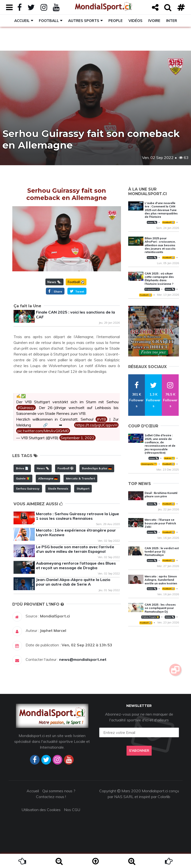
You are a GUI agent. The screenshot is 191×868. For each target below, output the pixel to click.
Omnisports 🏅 (149, 464)
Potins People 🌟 (150, 617)
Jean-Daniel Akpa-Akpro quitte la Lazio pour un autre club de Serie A (73, 582)
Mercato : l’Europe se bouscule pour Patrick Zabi (160, 523)
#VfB (101, 419)
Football (49, 21)
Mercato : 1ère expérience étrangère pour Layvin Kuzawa (76, 532)
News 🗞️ (54, 282)
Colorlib (164, 797)
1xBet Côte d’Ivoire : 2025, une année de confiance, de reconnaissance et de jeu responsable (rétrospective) (160, 444)
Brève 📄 (22, 468)
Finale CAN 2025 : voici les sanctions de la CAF (75, 314)
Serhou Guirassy (28, 489)
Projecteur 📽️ (152, 289)
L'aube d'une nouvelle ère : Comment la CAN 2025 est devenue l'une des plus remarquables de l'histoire (161, 210)
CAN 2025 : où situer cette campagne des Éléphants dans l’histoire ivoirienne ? (159, 279)
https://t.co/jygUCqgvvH (96, 425)
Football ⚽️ (76, 282)
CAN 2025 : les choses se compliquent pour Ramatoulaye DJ (160, 608)
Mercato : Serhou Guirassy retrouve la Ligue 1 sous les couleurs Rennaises (78, 516)
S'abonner (139, 751)
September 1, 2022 (78, 438)
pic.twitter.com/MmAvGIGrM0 (43, 431)
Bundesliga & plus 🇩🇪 (97, 468)
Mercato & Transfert (80, 478)
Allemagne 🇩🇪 (48, 478)
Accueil (22, 21)
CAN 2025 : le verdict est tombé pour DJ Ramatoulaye (162, 552)
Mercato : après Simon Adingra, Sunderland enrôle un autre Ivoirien (161, 580)
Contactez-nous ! (51, 797)
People (116, 21)
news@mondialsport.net (83, 659)
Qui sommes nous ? (59, 791)
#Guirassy (26, 408)
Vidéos (135, 21)
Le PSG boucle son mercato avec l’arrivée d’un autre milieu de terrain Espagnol (75, 549)
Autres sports (84, 21)
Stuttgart (83, 489)
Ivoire (154, 21)
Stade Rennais (58, 489)
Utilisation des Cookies (41, 810)
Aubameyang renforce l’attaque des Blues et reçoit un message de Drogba (76, 565)
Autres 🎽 (169, 458)
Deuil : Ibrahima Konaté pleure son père (161, 495)
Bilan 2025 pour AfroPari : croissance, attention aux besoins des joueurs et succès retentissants (160, 245)
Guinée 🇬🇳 (23, 478)
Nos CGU (72, 810)
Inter (172, 21)
